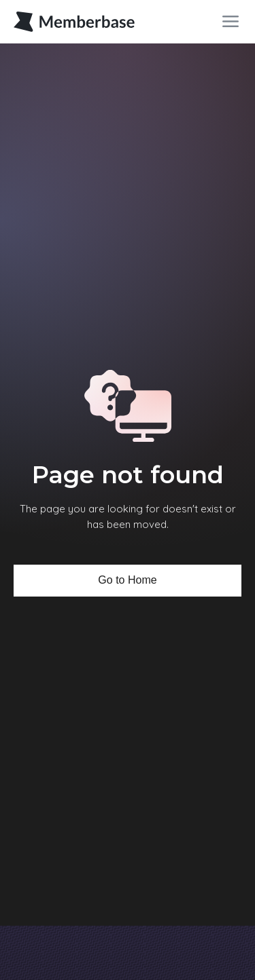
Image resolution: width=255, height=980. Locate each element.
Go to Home (127, 580)
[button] (231, 22)
